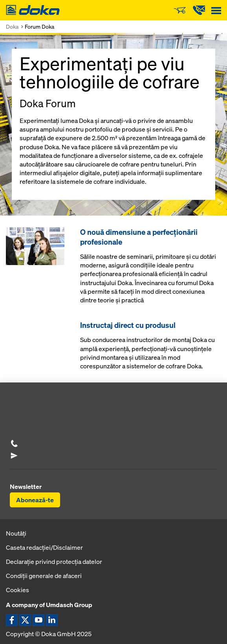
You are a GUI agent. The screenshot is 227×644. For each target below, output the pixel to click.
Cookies (17, 590)
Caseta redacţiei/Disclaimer (44, 547)
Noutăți (16, 533)
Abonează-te (35, 500)
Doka (12, 27)
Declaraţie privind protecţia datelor (54, 562)
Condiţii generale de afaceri (44, 576)
